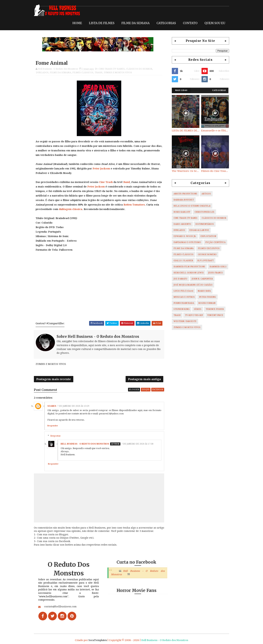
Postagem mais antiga (145, 379)
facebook (158, 390)
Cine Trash (107, 182)
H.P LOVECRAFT (204, 261)
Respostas (57, 436)
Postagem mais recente (55, 379)
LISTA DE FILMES (100, 23)
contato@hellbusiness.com (62, 607)
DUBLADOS (43, 72)
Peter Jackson (102, 169)
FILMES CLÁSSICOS (84, 72)
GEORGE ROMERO (206, 254)
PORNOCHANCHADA (183, 303)
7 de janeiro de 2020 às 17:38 (139, 444)
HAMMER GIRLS (217, 267)
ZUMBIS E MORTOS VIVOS (119, 72)
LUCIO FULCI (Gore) (182, 291)
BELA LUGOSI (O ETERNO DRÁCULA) (191, 206)
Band (128, 182)
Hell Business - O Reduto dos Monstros (86, 444)
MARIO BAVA (203, 291)
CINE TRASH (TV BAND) (113, 69)
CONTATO (189, 23)
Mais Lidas (180, 90)
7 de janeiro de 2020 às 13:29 (75, 407)
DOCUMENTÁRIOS (203, 224)
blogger (134, 390)
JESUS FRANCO (214, 273)
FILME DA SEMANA (134, 23)
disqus (146, 390)
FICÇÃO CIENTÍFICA (214, 242)
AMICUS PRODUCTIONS (184, 194)
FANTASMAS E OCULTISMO (186, 242)
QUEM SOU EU (214, 23)
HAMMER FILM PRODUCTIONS (188, 267)
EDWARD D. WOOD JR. (184, 236)
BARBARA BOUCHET (182, 200)
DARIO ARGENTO (181, 224)
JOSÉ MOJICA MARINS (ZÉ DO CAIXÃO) (192, 285)
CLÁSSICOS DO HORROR (140, 69)
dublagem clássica (99, 209)
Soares (53, 407)
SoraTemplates (98, 639)
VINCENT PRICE (214, 315)
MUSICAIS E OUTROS (183, 297)
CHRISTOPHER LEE (203, 212)
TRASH (100, 72)
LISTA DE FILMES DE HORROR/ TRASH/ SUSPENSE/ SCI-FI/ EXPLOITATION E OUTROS (184, 131)
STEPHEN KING (180, 309)
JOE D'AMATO (179, 279)
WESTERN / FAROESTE (184, 321)
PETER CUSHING (206, 297)
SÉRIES (196, 309)
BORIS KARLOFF (181, 212)
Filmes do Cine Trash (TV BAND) (214, 171)
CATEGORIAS (165, 23)
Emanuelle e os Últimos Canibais (214, 131)
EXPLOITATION (207, 236)
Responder (54, 426)
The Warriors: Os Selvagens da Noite (184, 171)
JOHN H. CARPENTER (201, 279)
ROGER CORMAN (206, 303)
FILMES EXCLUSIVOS (207, 248)
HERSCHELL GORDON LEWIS (187, 273)
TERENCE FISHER (213, 309)
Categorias (218, 90)
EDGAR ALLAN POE (198, 230)
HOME (76, 23)
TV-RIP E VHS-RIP (193, 315)
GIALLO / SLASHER (182, 261)
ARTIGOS (205, 194)
